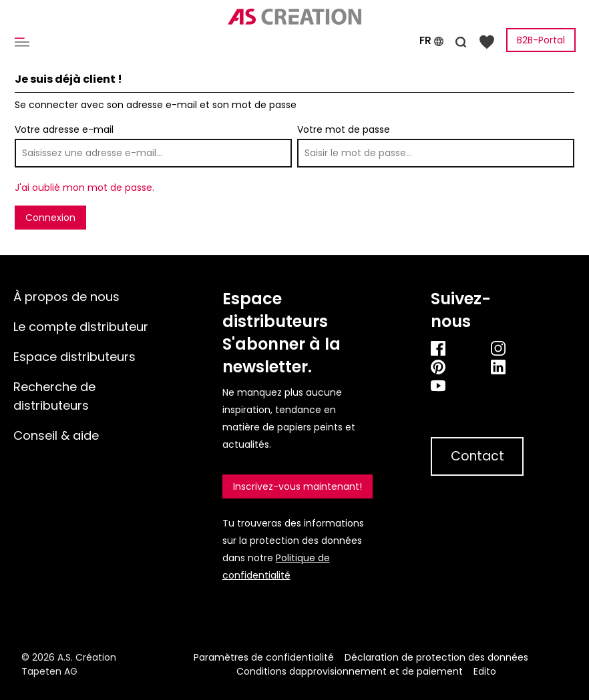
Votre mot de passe (344, 129)
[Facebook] (447, 348)
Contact (477, 456)
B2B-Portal (541, 40)
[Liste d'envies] (487, 41)
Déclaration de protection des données (436, 657)
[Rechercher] (461, 40)
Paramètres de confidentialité (264, 657)
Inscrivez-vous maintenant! (298, 486)
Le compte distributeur (81, 327)
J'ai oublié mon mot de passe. (84, 188)
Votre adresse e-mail (64, 129)
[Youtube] (477, 385)
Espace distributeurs (74, 357)
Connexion (50, 218)
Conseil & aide (56, 435)
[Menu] (25, 41)
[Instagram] (507, 348)
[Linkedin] (507, 366)
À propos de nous (66, 297)
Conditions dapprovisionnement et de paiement (350, 671)
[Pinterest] (447, 366)
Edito (485, 671)
